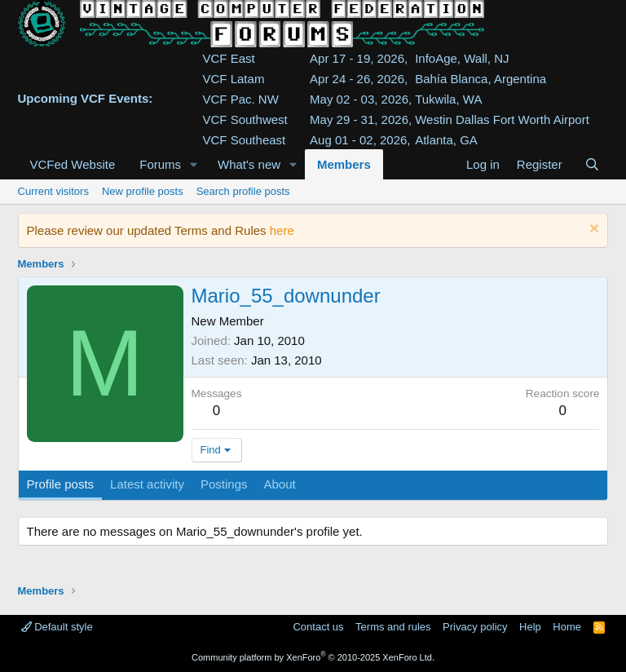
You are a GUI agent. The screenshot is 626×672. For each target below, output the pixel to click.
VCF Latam (234, 79)
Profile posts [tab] (61, 484)
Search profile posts (243, 191)
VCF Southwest (245, 119)
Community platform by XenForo (313, 657)
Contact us (318, 627)
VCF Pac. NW (241, 99)
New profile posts (143, 191)
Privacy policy (475, 627)
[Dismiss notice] (592, 230)
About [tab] (279, 484)
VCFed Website (73, 164)
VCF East (229, 58)
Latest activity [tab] (147, 484)
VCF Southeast (245, 140)
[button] (194, 164)
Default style (57, 627)
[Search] (592, 164)
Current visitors (53, 191)
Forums (160, 164)
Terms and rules (393, 627)
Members (344, 164)
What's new (249, 164)
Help (530, 627)
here (282, 230)
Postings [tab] (224, 484)
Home (567, 627)
